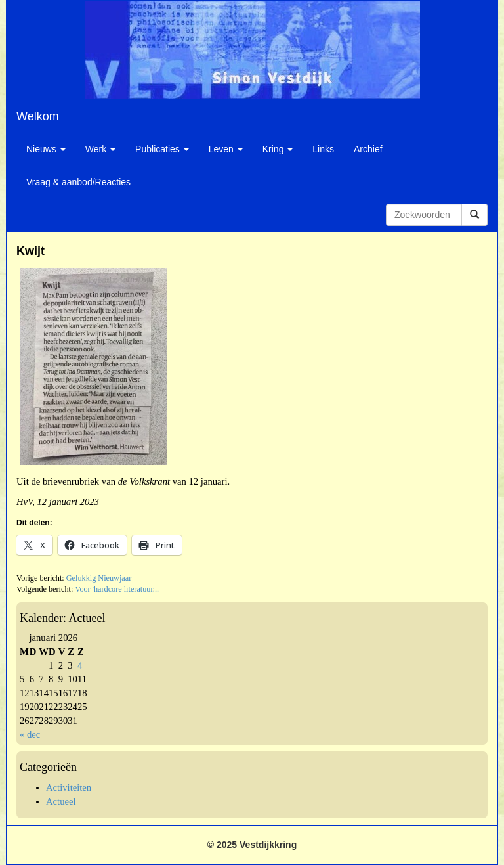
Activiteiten (69, 787)
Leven (226, 149)
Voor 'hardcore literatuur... (117, 589)
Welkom (38, 116)
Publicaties (162, 149)
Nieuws (46, 149)
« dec (30, 734)
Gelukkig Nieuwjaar (99, 578)
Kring (278, 149)
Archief (368, 149)
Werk (100, 149)
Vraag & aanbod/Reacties (78, 182)
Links (323, 149)
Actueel (61, 801)
